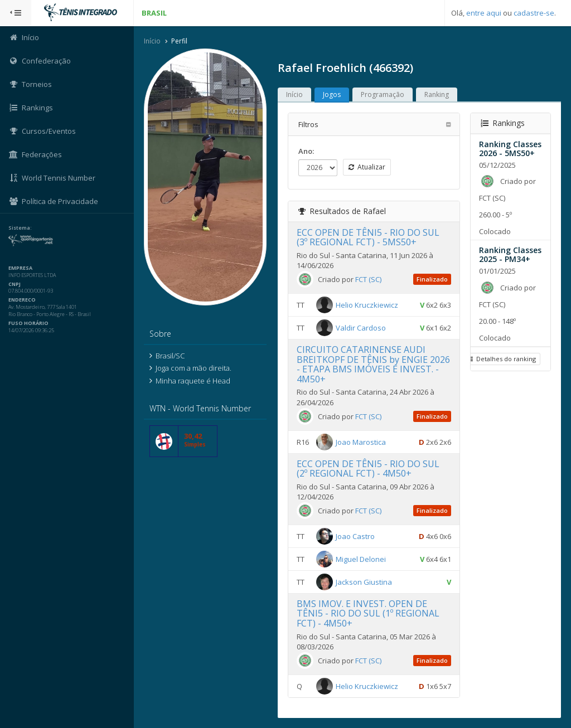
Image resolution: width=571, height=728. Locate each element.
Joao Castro (355, 536)
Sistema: (20, 228)
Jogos (332, 94)
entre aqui (484, 13)
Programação (383, 94)
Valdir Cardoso (361, 328)
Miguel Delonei (361, 559)
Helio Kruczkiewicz (367, 305)
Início (152, 41)
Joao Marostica (361, 441)
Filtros (308, 124)
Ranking (437, 94)
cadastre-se (534, 13)
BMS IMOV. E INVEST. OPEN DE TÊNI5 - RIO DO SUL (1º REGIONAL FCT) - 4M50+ (368, 613)
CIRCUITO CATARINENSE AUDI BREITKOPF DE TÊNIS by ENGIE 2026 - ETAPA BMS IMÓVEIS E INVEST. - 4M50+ (373, 364)
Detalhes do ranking (501, 359)
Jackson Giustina (364, 582)
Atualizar (367, 167)
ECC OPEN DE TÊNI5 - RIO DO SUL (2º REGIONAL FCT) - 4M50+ (368, 469)
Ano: (306, 151)
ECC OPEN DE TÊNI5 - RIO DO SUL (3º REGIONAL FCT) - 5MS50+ (368, 237)
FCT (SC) (368, 279)
